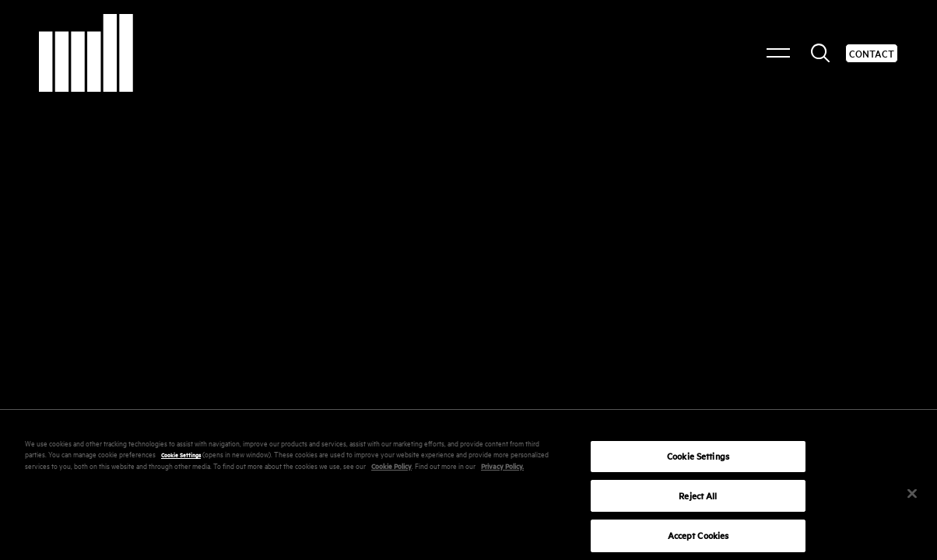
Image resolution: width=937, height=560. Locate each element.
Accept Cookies (698, 541)
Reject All (698, 500)
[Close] (912, 499)
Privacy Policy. (502, 471)
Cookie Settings (181, 460)
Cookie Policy (391, 471)
